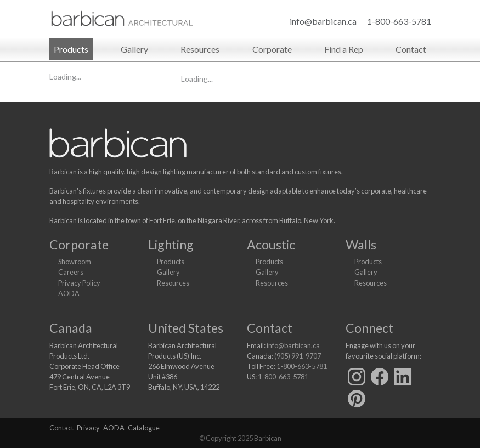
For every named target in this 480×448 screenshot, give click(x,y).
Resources (200, 49)
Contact (411, 49)
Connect (369, 328)
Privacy (88, 428)
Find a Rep (344, 49)
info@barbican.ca (323, 21)
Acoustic (271, 245)
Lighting (171, 245)
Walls (361, 245)
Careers (71, 272)
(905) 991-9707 (298, 356)
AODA (69, 293)
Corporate (272, 49)
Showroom (75, 262)
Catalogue (144, 428)
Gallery (134, 49)
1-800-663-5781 (399, 21)
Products (71, 49)
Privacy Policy (79, 283)
